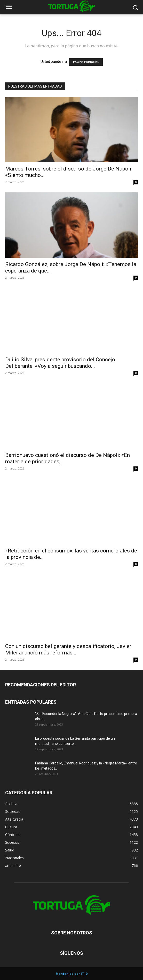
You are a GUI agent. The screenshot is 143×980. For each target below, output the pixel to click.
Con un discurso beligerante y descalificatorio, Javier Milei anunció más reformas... (68, 649)
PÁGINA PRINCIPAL (86, 62)
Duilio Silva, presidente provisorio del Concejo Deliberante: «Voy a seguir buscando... (60, 363)
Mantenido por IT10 (72, 974)
